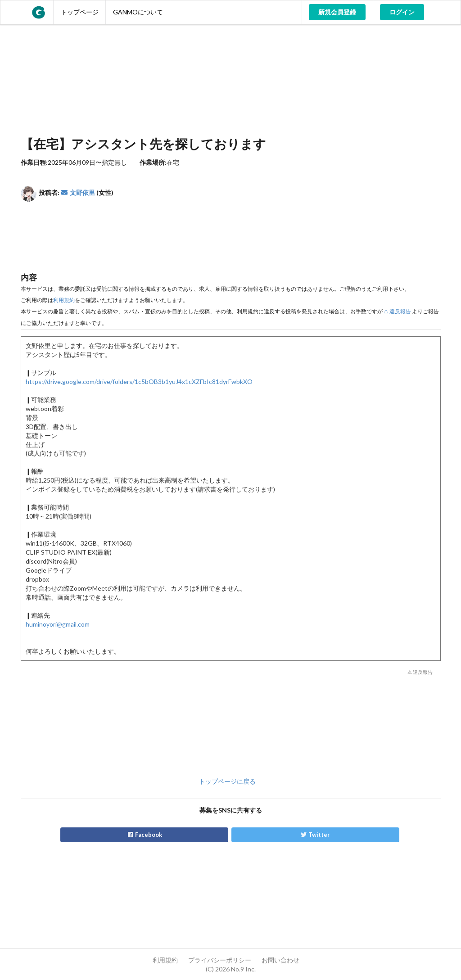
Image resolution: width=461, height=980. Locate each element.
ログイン (402, 12)
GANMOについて (138, 12)
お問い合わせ (280, 960)
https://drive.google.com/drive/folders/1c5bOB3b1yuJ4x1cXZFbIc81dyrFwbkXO (139, 382)
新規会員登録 (337, 12)
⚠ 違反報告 (397, 311)
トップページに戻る (227, 781)
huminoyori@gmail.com (58, 624)
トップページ (80, 12)
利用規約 (64, 300)
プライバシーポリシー (220, 960)
